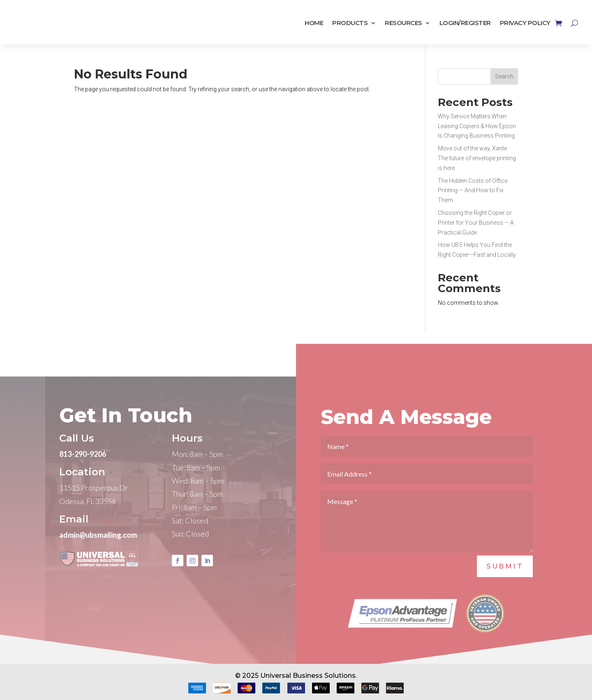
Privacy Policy (525, 23)
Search (504, 76)
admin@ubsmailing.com (98, 547)
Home (314, 23)
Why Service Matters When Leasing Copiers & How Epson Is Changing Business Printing (477, 126)
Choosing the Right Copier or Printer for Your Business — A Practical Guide (476, 223)
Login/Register (465, 23)
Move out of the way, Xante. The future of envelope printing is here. (477, 158)
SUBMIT (505, 579)
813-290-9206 (83, 466)
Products (350, 23)
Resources (404, 23)
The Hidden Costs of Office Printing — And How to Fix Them (473, 191)
